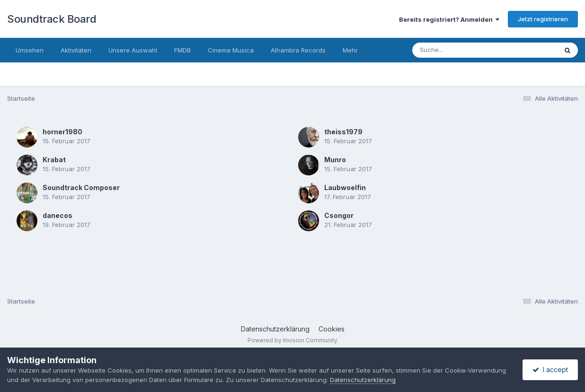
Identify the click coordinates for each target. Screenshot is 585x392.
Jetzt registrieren (543, 19)
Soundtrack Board (52, 19)
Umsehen (30, 50)
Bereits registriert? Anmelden (449, 19)
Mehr (350, 50)
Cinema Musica (231, 50)
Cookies (332, 329)
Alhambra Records (298, 50)
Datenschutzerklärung (275, 329)
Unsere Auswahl (133, 50)
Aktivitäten (76, 50)
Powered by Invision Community (292, 340)
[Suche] (465, 50)
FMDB (182, 50)
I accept (550, 370)
